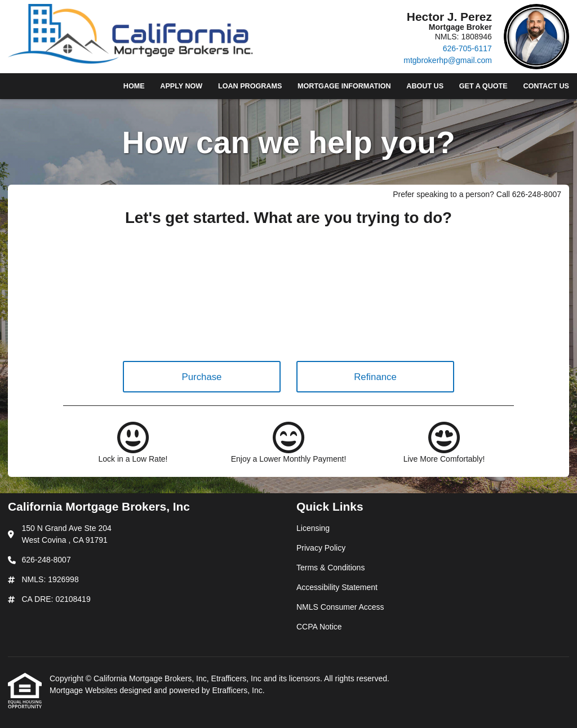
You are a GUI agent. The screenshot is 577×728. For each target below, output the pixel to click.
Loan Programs (250, 86)
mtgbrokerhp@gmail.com (448, 60)
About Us (425, 86)
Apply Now (181, 86)
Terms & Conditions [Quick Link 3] (330, 568)
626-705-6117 (467, 48)
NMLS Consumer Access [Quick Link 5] (340, 607)
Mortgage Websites (85, 690)
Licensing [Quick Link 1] (313, 528)
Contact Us (546, 86)
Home (134, 86)
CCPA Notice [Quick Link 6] (319, 627)
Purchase (202, 377)
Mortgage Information (344, 86)
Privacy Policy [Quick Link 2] (321, 548)
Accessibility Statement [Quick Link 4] (337, 587)
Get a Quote (483, 86)
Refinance (375, 377)
